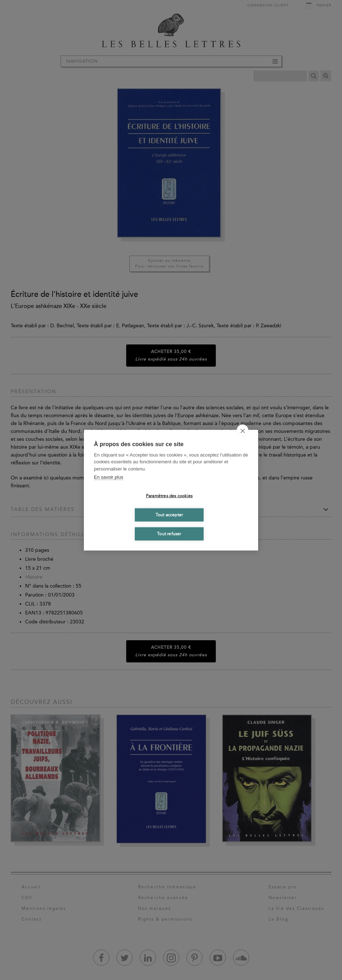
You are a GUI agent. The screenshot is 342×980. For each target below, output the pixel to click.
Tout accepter (169, 515)
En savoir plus (109, 477)
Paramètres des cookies (169, 496)
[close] (243, 430)
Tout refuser (169, 534)
